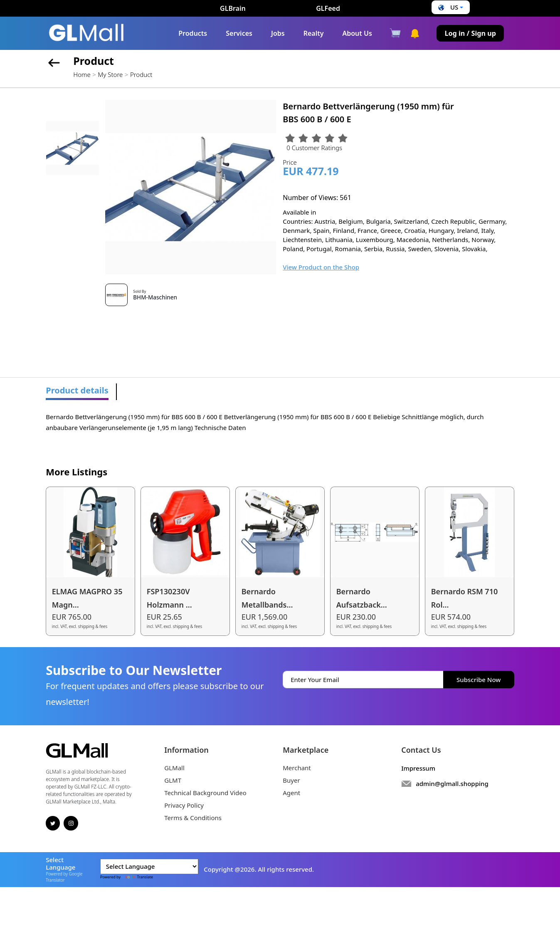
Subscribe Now (479, 680)
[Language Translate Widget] (149, 867)
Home (82, 74)
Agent (291, 793)
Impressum (418, 768)
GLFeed (328, 8)
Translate (137, 877)
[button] (450, 7)
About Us (357, 33)
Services (239, 33)
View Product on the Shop (321, 267)
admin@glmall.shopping (452, 784)
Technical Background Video (205, 793)
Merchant (297, 768)
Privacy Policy (184, 805)
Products (193, 33)
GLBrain (233, 8)
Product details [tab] (77, 390)
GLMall (174, 768)
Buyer (291, 780)
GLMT (173, 780)
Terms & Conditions (193, 818)
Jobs (278, 33)
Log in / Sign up (470, 33)
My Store (110, 74)
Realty (314, 33)
